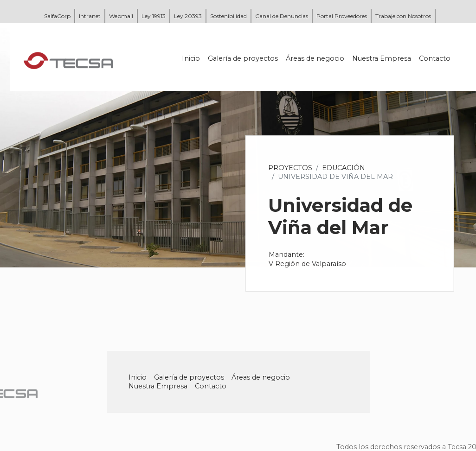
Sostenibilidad (228, 16)
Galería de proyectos (243, 58)
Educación (344, 168)
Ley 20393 (188, 16)
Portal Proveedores (342, 16)
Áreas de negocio (315, 58)
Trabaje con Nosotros (403, 16)
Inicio (191, 58)
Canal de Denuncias (282, 16)
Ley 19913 (154, 16)
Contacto (435, 58)
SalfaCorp (57, 16)
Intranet (90, 16)
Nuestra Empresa (382, 58)
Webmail (121, 16)
